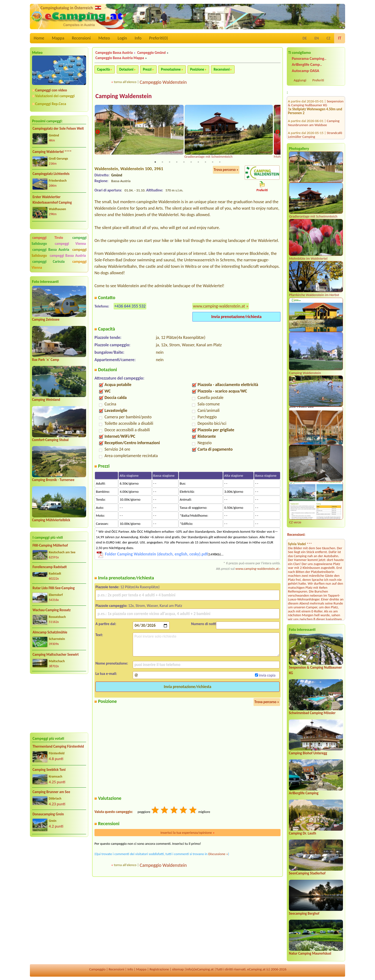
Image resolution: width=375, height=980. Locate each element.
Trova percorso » (226, 170)
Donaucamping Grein (48, 814)
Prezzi (147, 69)
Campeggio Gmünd (152, 53)
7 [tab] (198, 162)
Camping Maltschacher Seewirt (56, 655)
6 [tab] (191, 162)
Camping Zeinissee (46, 319)
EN (317, 38)
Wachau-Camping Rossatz (52, 610)
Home (39, 38)
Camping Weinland (46, 400)
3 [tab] (170, 162)
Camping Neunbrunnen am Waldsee (314, 97)
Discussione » (218, 854)
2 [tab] (162, 162)
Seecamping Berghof (304, 913)
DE (305, 38)
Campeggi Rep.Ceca (51, 104)
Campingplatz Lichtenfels (51, 174)
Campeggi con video (51, 90)
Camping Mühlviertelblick (51, 520)
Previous (98, 132)
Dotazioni (126, 69)
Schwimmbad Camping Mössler (312, 713)
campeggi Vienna (70, 244)
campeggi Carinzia (48, 262)
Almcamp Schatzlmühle (50, 632)
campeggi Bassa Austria (51, 250)
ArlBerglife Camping (304, 793)
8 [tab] (205, 162)
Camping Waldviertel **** (52, 152)
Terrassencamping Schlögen (308, 126)
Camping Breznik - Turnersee (53, 480)
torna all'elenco (125, 82)
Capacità (103, 69)
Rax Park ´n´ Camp (46, 360)
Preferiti (318, 80)
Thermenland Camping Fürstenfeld (58, 746)
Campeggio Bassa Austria (114, 53)
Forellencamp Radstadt (50, 567)
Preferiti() (158, 38)
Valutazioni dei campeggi (55, 96)
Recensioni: (296, 535)
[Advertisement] (59, 703)
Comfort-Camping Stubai (50, 440)
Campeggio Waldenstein (163, 82)
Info (138, 38)
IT (340, 38)
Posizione (197, 69)
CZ (328, 38)
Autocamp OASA (306, 71)
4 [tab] (177, 162)
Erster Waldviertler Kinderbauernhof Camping (52, 200)
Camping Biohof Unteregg (308, 753)
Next (277, 132)
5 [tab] (184, 162)
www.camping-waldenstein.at (219, 307)
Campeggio (97, 969)
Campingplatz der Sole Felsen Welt (58, 129)
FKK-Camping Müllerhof (50, 545)
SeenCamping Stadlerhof (307, 873)
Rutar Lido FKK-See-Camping (54, 588)
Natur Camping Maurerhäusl (310, 953)
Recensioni (81, 38)
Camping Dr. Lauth (303, 833)
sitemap (178, 969)
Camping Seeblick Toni (49, 770)
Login (122, 38)
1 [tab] (155, 162)
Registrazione (159, 969)
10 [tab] (220, 162)
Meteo (104, 38)
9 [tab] (213, 162)
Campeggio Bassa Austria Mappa (120, 58)
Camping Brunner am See (51, 792)
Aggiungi (300, 80)
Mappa (58, 38)
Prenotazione (171, 69)
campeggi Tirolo (48, 238)
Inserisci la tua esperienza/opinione (187, 833)
